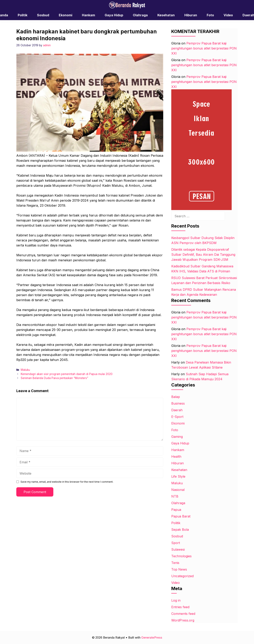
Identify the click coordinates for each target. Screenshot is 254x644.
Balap (176, 397)
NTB (175, 496)
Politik (23, 15)
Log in (176, 600)
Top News (179, 569)
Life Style (178, 476)
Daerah (177, 410)
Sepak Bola (180, 530)
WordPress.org (183, 620)
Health (176, 456)
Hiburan (191, 15)
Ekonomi (66, 15)
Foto (210, 15)
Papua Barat (181, 516)
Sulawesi (178, 549)
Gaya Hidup (114, 15)
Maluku (25, 370)
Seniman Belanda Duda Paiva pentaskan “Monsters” (54, 378)
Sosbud (43, 15)
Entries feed (180, 607)
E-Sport (177, 417)
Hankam (88, 15)
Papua (176, 510)
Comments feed (183, 614)
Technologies (181, 556)
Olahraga (140, 15)
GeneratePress (152, 637)
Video (228, 15)
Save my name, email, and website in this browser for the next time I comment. (67, 482)
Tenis (175, 563)
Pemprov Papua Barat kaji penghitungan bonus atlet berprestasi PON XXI (204, 48)
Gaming (177, 437)
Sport (176, 543)
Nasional (178, 490)
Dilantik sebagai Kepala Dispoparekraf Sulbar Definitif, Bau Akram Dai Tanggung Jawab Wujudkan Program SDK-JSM (203, 255)
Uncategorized (182, 576)
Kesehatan (166, 15)
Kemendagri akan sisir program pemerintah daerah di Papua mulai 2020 (67, 374)
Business (178, 403)
